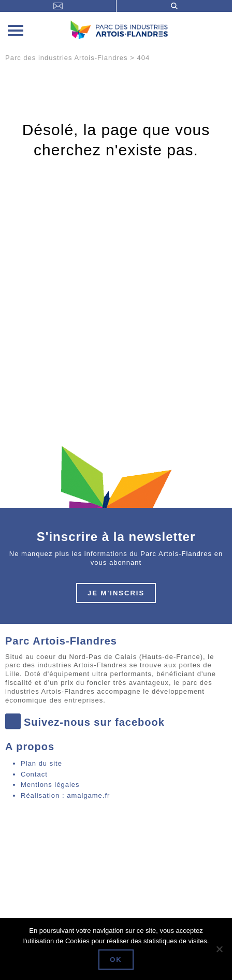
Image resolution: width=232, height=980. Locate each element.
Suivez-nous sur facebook (85, 722)
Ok (116, 960)
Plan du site (41, 763)
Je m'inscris (116, 593)
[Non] (219, 949)
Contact (34, 774)
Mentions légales (50, 785)
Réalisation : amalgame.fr (65, 795)
